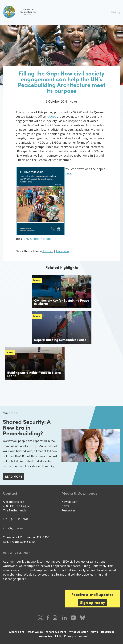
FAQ (58, 636)
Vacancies (45, 636)
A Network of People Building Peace (19, 12)
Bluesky (83, 618)
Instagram (55, 618)
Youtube (73, 618)
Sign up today (92, 603)
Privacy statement (76, 636)
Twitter (48, 251)
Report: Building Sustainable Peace (60, 340)
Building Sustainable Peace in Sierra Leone (34, 374)
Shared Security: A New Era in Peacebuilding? (27, 427)
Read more (13, 477)
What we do (35, 632)
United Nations (41, 239)
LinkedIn (64, 618)
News (65, 506)
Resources (69, 511)
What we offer (78, 632)
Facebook (63, 251)
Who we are (16, 632)
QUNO (52, 117)
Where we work (56, 632)
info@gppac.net (14, 528)
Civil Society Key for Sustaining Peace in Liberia (62, 302)
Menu (115, 12)
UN (26, 239)
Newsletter (69, 502)
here (68, 173)
